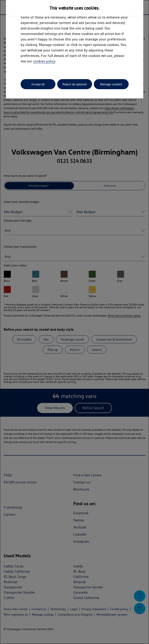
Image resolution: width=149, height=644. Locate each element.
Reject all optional (74, 84)
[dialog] (74, 322)
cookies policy (44, 61)
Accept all (38, 84)
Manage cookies (111, 84)
